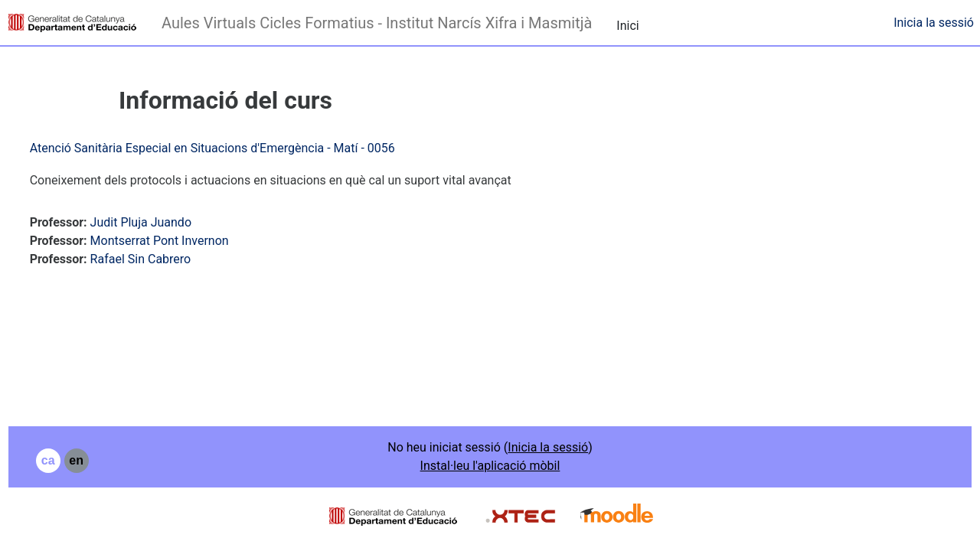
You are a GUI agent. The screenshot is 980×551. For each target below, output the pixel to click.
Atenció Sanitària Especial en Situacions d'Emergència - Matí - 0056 (241, 148)
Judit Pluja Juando (169, 222)
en (105, 460)
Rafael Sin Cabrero (169, 259)
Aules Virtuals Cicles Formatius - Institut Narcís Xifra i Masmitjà (377, 23)
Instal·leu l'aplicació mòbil (490, 466)
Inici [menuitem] (627, 26)
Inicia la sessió (934, 23)
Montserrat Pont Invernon (188, 241)
